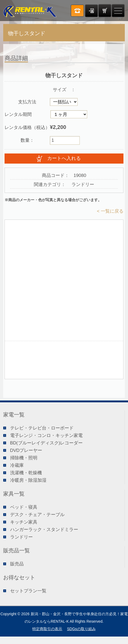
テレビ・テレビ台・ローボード (42, 428)
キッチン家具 (24, 522)
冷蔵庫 (17, 465)
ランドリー (21, 537)
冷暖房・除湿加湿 (28, 480)
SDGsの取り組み (81, 629)
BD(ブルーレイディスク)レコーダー (47, 443)
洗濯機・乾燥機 (26, 473)
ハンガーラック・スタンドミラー (44, 530)
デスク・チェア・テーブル (37, 515)
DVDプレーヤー (26, 450)
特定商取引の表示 (47, 629)
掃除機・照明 (24, 458)
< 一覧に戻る (110, 211)
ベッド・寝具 (24, 507)
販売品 (17, 564)
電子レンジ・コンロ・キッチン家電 (46, 436)
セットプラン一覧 (28, 591)
